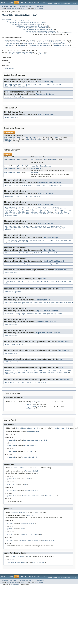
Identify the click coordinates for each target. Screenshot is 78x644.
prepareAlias (37, 219)
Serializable (8, 40)
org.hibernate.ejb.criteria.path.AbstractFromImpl (37, 29)
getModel (35, 176)
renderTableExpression (32, 200)
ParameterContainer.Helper (15, 99)
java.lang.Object (7, 19)
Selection (33, 42)
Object (43, 285)
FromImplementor (28, 44)
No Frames (30, 6)
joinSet (64, 217)
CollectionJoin (17, 40)
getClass (28, 289)
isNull (26, 248)
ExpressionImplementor (12, 44)
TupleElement (44, 42)
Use (22, 2)
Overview (4, 2)
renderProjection (11, 220)
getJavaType (23, 271)
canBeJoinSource (26, 189)
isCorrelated (9, 215)
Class (56, 140)
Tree (26, 2)
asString (64, 246)
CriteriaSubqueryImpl (49, 162)
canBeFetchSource (11, 211)
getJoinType (9, 200)
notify (43, 289)
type (63, 233)
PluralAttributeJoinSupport (21, 53)
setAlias (58, 271)
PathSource (22, 45)
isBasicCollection (40, 189)
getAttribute (36, 171)
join (17, 215)
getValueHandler (35, 271)
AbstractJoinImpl (45, 197)
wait (66, 289)
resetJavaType (48, 271)
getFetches (26, 213)
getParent (19, 200)
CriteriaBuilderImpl (32, 140)
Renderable (32, 45)
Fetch (38, 40)
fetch (21, 211)
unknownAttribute (11, 235)
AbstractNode (61, 276)
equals (13, 289)
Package (11, 2)
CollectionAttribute (33, 141)
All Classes (41, 6)
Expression (29, 40)
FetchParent (48, 40)
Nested (9, 9)
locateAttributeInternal (21, 219)
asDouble (34, 246)
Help (43, 2)
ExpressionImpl (51, 243)
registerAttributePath (13, 233)
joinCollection (10, 217)
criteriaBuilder (11, 280)
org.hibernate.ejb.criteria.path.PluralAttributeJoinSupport (47, 33)
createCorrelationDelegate (41, 169)
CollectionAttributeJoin (14, 140)
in (70, 246)
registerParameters (30, 233)
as (5, 246)
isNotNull (18, 248)
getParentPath (26, 232)
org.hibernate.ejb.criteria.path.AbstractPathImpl (34, 28)
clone (7, 289)
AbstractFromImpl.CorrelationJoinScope (46, 86)
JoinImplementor (43, 44)
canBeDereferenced (11, 189)
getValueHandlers (38, 259)
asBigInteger (24, 246)
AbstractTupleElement (54, 268)
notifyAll (51, 289)
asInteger (49, 246)
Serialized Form (9, 69)
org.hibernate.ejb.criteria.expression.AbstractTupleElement (27, 23)
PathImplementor (10, 45)
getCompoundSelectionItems (20, 259)
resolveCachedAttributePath (50, 233)
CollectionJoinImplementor (59, 42)
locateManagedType (56, 189)
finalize (20, 289)
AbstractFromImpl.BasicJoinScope (17, 86)
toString (59, 289)
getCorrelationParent (13, 213)
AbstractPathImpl (45, 228)
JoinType (8, 143)
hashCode (36, 289)
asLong (57, 246)
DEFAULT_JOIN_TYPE (11, 119)
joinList (34, 217)
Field (13, 9)
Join (66, 40)
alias (7, 259)
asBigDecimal (13, 246)
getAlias (56, 211)
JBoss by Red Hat (15, 600)
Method (22, 9)
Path (6, 42)
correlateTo (36, 162)
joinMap (49, 217)
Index (39, 2)
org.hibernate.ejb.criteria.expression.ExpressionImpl (32, 26)
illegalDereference (40, 232)
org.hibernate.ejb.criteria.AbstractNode (17, 21)
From (58, 40)
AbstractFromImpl (46, 83)
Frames (23, 6)
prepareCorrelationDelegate (54, 219)
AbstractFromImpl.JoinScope (15, 87)
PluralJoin (14, 42)
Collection (69, 33)
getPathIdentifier (47, 213)
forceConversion (11, 271)
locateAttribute (55, 232)
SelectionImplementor (43, 45)
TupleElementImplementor (61, 45)
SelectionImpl (50, 256)
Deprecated (32, 2)
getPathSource (61, 213)
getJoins (35, 213)
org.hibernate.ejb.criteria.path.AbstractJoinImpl (40, 31)
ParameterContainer (59, 44)
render (68, 219)
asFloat (41, 246)
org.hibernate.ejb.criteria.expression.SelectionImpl (28, 24)
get (6, 232)
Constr (17, 9)
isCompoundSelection (54, 259)
